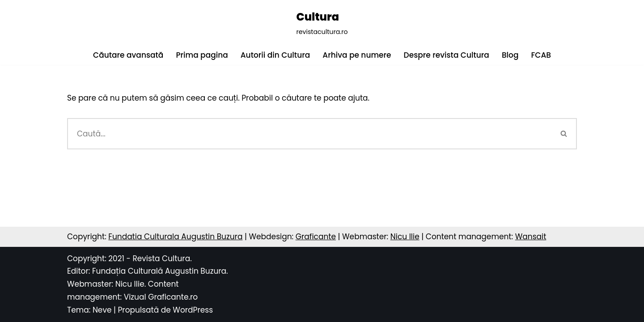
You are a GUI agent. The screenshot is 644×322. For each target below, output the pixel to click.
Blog (510, 55)
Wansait (531, 237)
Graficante (316, 237)
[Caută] (309, 134)
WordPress (193, 310)
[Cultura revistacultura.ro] (322, 23)
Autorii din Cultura (275, 55)
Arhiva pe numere (357, 55)
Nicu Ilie (405, 237)
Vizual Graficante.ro (161, 297)
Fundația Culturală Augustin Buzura (159, 271)
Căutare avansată (128, 55)
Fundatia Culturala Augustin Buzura (175, 237)
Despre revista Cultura (447, 55)
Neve (102, 310)
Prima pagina (202, 55)
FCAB (541, 55)
